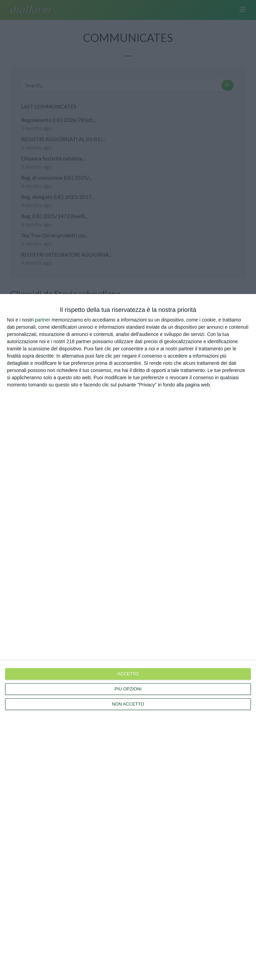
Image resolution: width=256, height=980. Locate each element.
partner (43, 320)
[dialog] (128, 637)
